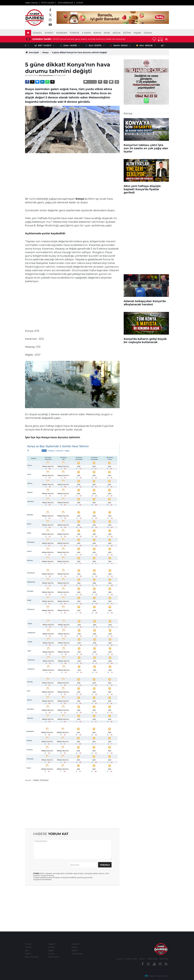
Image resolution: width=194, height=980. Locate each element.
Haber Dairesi (31, 3)
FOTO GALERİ (48, 3)
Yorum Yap (92, 82)
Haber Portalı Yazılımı (159, 976)
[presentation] (27, 39)
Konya (97, 33)
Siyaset (49, 33)
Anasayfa (120, 959)
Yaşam (137, 33)
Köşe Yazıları (54, 957)
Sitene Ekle (164, 959)
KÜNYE (80, 3)
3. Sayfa (86, 33)
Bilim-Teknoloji (32, 957)
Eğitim (127, 33)
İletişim (142, 959)
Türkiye (74, 33)
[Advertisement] (72, 174)
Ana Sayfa (32, 52)
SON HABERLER (65, 3)
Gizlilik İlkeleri (152, 959)
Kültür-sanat (77, 954)
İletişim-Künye (131, 959)
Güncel (37, 33)
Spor (107, 33)
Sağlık (117, 33)
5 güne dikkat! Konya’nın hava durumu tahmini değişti (80, 52)
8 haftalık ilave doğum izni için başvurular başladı (79, 39)
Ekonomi (62, 33)
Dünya (148, 33)
